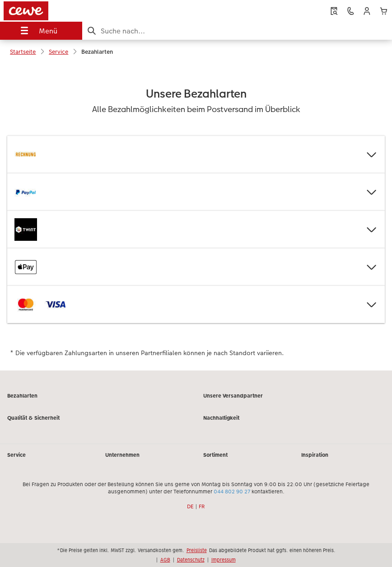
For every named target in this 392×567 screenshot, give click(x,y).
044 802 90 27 (232, 491)
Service (16, 455)
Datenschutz (191, 559)
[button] (367, 11)
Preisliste (197, 550)
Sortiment (215, 455)
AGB (165, 559)
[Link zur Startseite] (78, 11)
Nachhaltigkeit (221, 417)
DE (190, 506)
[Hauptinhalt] (196, 217)
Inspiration (315, 455)
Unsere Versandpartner (233, 395)
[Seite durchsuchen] (237, 31)
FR (202, 506)
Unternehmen (122, 455)
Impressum (224, 559)
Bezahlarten (22, 395)
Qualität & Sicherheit (33, 417)
